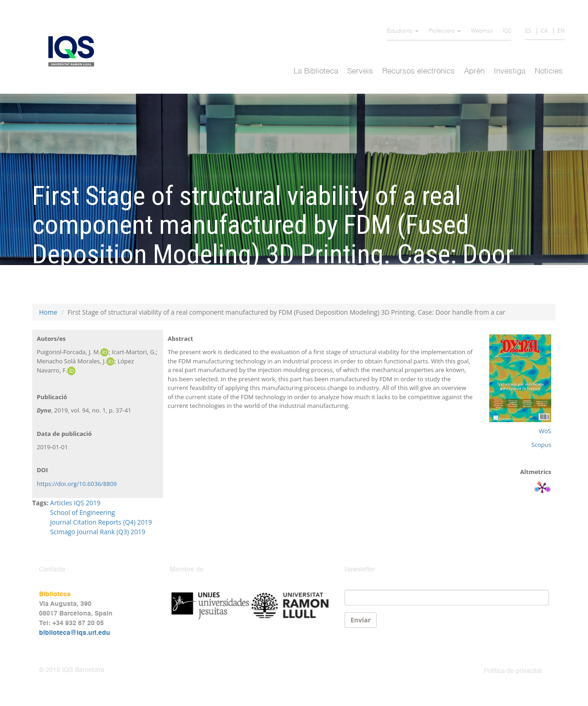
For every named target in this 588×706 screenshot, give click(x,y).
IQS (507, 31)
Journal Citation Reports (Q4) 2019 (101, 522)
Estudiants (403, 31)
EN (561, 31)
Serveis (360, 71)
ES (528, 31)
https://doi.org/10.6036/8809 (77, 484)
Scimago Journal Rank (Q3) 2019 (98, 532)
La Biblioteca (316, 71)
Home (48, 312)
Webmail (482, 31)
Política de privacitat (513, 671)
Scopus (541, 445)
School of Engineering (82, 512)
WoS (545, 431)
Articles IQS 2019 (75, 503)
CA (544, 31)
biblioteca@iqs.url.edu (75, 633)
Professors (445, 31)
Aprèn (474, 71)
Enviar (361, 620)
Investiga (510, 71)
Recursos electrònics (418, 71)
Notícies (549, 71)
